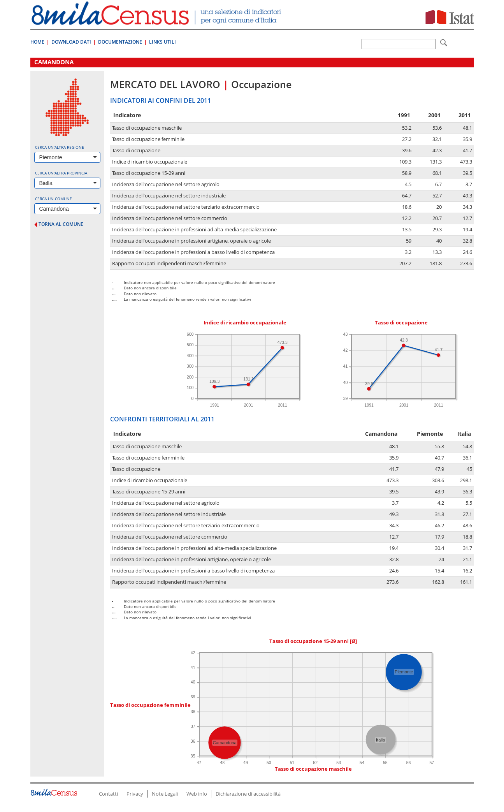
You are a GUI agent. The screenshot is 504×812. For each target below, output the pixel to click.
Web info (197, 794)
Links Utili (162, 42)
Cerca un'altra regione (60, 147)
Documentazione (120, 42)
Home (37, 42)
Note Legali (165, 794)
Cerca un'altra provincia (61, 173)
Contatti (108, 794)
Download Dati (71, 42)
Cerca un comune (54, 199)
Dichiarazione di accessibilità (248, 794)
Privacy (135, 794)
